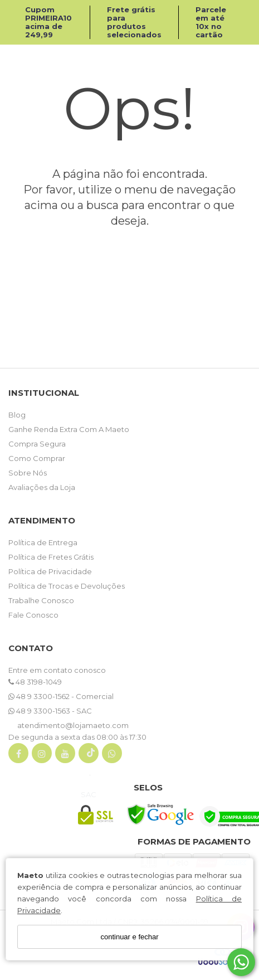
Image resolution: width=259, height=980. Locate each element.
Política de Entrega (43, 542)
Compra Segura (37, 444)
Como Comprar (37, 458)
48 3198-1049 (35, 682)
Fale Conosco (33, 615)
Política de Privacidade (50, 571)
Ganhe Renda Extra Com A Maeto (69, 429)
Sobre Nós (28, 473)
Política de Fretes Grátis (51, 557)
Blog (17, 415)
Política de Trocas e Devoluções (67, 586)
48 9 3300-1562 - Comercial (61, 696)
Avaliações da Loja (42, 487)
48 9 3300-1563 (40, 711)
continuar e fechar (129, 937)
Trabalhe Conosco (41, 600)
